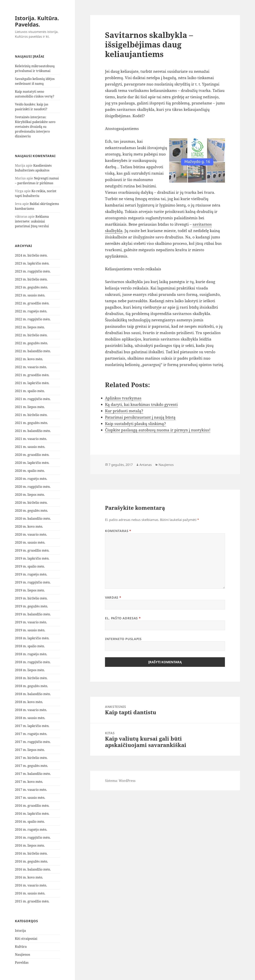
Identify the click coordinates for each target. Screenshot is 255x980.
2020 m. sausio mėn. (30, 542)
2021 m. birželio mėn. (31, 415)
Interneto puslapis (123, 639)
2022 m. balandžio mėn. (33, 351)
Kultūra (21, 947)
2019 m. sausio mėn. (30, 630)
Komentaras (118, 531)
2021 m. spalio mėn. (30, 391)
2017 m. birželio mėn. (31, 758)
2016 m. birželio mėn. (31, 853)
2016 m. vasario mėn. (31, 885)
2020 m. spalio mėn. (30, 471)
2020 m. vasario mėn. (31, 534)
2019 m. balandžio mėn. (33, 614)
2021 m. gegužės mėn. (31, 423)
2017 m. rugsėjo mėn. (31, 734)
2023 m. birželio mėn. (31, 279)
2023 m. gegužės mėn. (31, 287)
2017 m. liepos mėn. (30, 750)
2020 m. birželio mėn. (31, 503)
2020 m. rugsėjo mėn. (31, 479)
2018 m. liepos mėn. (30, 670)
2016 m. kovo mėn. (29, 877)
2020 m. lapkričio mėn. (32, 463)
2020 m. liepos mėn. (30, 495)
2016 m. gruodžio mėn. (32, 806)
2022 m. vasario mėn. (31, 367)
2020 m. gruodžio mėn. (32, 455)
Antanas (146, 465)
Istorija (20, 931)
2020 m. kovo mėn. (29, 526)
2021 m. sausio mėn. (30, 447)
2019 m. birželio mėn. (31, 598)
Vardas (113, 597)
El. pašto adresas (123, 618)
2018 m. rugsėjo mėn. (31, 654)
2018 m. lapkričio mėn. (32, 638)
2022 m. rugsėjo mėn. (31, 311)
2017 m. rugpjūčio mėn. (33, 742)
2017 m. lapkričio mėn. (32, 726)
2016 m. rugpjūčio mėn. (33, 837)
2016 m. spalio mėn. (30, 822)
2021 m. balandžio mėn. (33, 431)
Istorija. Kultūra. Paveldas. (37, 21)
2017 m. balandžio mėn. (33, 774)
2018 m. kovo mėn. (29, 702)
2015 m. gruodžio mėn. (32, 901)
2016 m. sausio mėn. (30, 893)
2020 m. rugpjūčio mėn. (33, 487)
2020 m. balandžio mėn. (33, 519)
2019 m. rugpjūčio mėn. (33, 582)
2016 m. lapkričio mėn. (32, 814)
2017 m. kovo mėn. (29, 782)
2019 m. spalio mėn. (30, 566)
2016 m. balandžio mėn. (33, 869)
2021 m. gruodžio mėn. (32, 375)
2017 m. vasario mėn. (31, 790)
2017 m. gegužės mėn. (31, 766)
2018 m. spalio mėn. (30, 646)
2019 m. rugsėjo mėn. (31, 574)
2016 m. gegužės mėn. (31, 861)
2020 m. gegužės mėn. (31, 511)
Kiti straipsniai (26, 939)
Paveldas (22, 962)
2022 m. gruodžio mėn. (32, 303)
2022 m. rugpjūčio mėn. (33, 319)
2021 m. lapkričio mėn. (32, 383)
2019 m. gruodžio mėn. (32, 550)
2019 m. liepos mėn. (30, 590)
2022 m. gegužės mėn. (31, 343)
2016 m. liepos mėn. (30, 845)
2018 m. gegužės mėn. (31, 686)
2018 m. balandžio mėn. (33, 694)
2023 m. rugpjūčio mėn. (33, 271)
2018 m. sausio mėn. (30, 718)
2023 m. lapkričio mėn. (32, 263)
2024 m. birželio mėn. (31, 255)
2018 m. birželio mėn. (31, 678)
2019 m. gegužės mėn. (31, 606)
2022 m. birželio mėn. (31, 335)
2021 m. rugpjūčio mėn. (33, 399)
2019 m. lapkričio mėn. (32, 558)
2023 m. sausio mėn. (30, 295)
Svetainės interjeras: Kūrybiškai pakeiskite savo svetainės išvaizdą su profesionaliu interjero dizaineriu (35, 127)
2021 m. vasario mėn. (31, 439)
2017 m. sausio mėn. (30, 798)
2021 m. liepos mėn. (30, 407)
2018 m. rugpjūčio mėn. (33, 662)
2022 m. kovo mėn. (29, 359)
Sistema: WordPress (120, 781)
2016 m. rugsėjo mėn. (31, 829)
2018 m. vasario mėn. (31, 710)
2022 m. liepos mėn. (30, 327)
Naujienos (23, 954)
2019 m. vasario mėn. (31, 622)
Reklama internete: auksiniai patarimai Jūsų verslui (32, 221)
